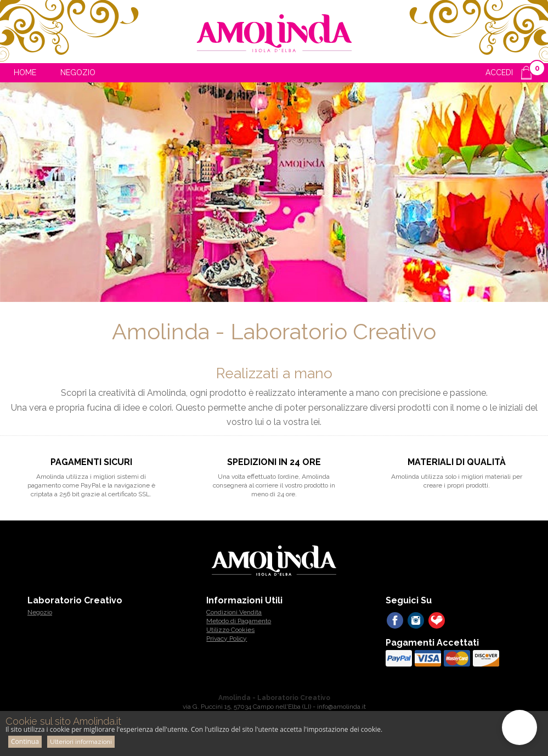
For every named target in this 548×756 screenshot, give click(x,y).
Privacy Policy (227, 639)
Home (25, 72)
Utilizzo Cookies (230, 630)
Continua (25, 741)
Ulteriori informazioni (81, 742)
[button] (519, 727)
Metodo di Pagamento (239, 621)
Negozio (78, 72)
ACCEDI (499, 72)
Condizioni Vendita (234, 612)
